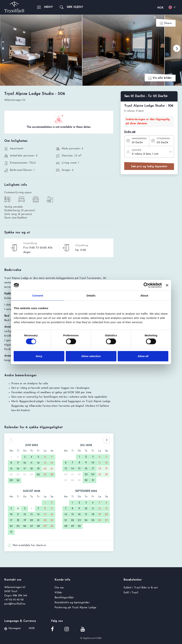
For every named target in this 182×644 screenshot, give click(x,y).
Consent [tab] (38, 295)
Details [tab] (91, 295)
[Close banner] (167, 285)
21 (52, 469)
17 (25, 469)
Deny (39, 356)
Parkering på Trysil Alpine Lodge (76, 608)
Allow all (143, 356)
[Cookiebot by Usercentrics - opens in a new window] (146, 285)
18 (32, 469)
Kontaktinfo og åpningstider (72, 603)
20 (45, 469)
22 (45, 520)
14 (52, 463)
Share (166, 23)
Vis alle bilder (160, 78)
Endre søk (130, 132)
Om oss (59, 588)
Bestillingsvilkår (64, 598)
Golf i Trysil (131, 593)
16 (18, 469)
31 (93, 480)
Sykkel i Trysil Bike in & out (141, 588)
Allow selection (91, 356)
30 (18, 481)
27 (45, 475)
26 (38, 475)
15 (11, 469)
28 (52, 475)
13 (45, 463)
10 (25, 463)
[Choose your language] (173, 7)
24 (93, 475)
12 (38, 463)
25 (100, 475)
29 (11, 481)
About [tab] (144, 295)
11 (32, 463)
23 (86, 475)
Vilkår (58, 593)
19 (38, 469)
